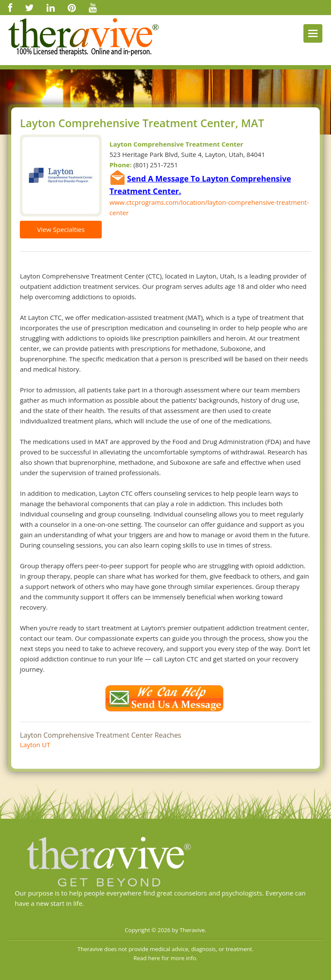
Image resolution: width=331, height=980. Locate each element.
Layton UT (35, 745)
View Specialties (61, 229)
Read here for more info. (166, 958)
